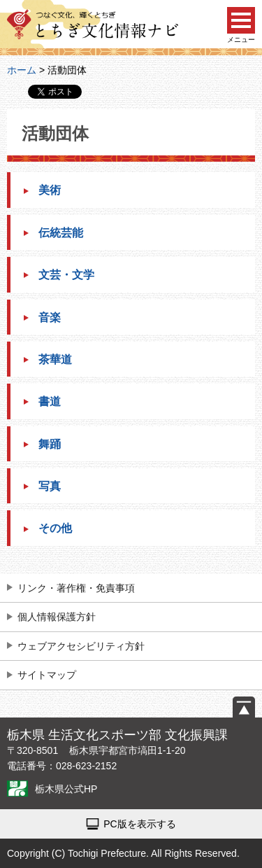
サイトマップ (47, 675)
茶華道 (55, 359)
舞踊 (50, 444)
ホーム (22, 70)
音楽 (50, 317)
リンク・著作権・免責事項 (76, 588)
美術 (50, 190)
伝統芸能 (61, 233)
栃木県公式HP (66, 789)
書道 (50, 401)
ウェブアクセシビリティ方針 (81, 646)
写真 (50, 486)
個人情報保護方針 (57, 617)
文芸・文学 (66, 275)
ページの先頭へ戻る (244, 707)
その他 (55, 528)
